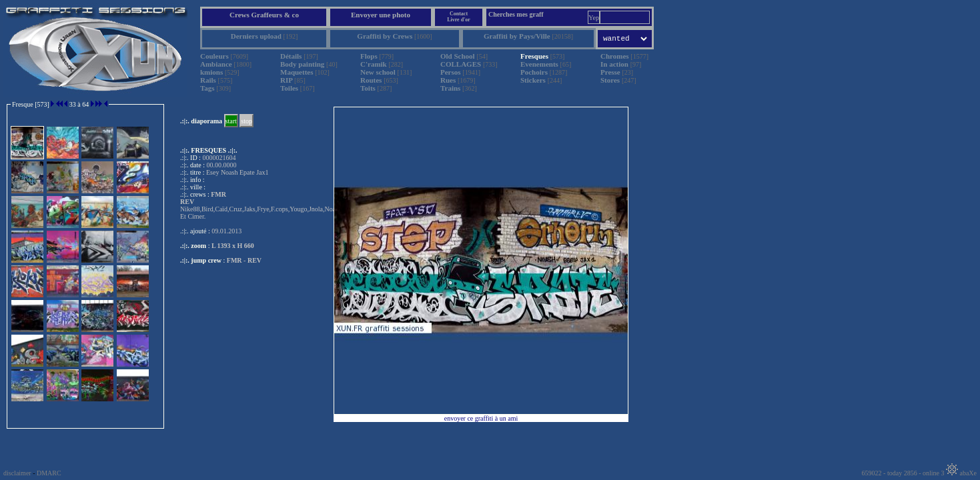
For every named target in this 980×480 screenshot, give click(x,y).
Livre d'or (459, 20)
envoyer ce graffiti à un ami (481, 418)
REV (255, 260)
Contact (459, 14)
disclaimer (17, 473)
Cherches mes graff (516, 14)
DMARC (49, 473)
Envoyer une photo (381, 15)
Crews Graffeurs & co (264, 15)
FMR (234, 260)
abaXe (961, 473)
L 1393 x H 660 (233, 246)
